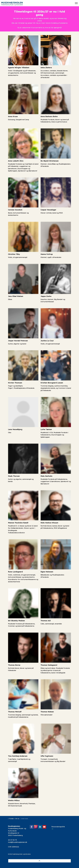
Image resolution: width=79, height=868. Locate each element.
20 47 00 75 (12, 840)
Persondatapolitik (58, 828)
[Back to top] (39, 861)
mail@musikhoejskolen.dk (18, 842)
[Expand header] (76, 3)
